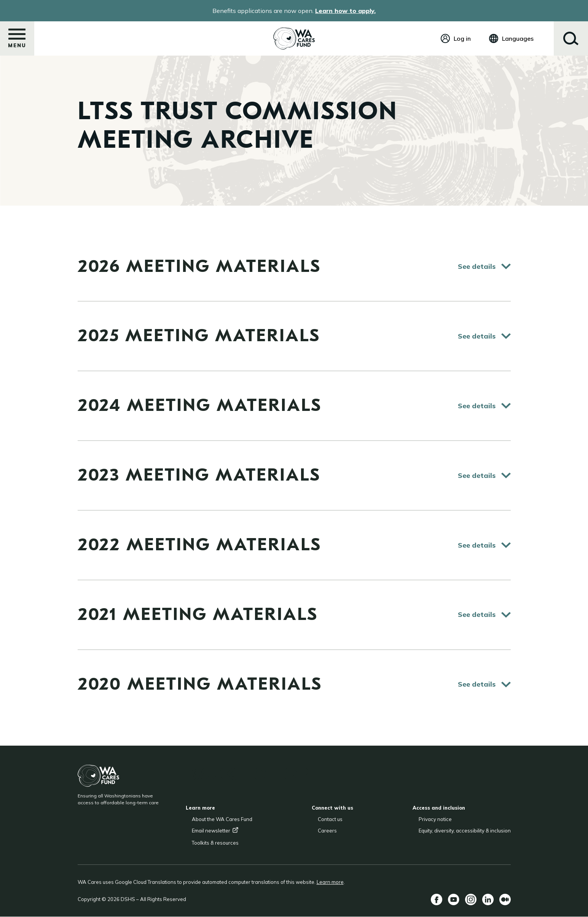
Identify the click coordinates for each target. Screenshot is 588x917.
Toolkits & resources (215, 843)
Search (571, 38)
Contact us (330, 819)
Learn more (330, 882)
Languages (518, 38)
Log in (462, 38)
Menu (17, 41)
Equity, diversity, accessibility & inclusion (465, 831)
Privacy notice (435, 819)
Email (215, 831)
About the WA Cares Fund (222, 819)
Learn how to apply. (345, 11)
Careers (327, 831)
